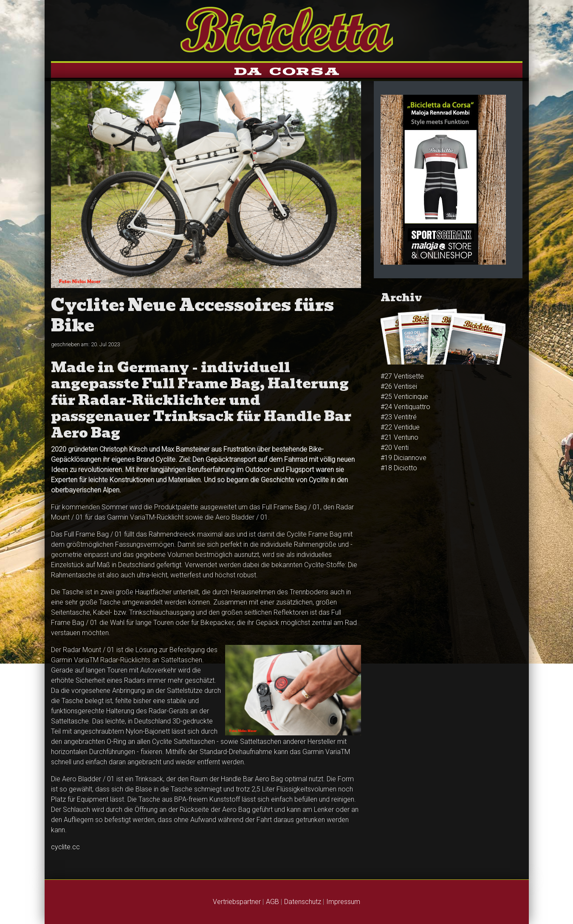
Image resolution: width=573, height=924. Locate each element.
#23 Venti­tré (399, 417)
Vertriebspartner (237, 902)
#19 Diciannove (404, 458)
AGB (272, 902)
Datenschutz (303, 902)
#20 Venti (395, 448)
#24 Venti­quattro (405, 407)
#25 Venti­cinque (404, 397)
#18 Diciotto (399, 468)
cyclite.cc (65, 847)
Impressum (343, 902)
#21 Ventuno (399, 437)
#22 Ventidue (400, 427)
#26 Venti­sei (399, 386)
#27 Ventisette (402, 376)
